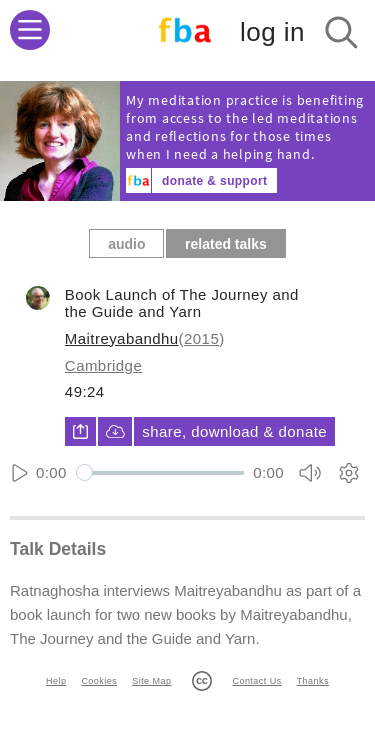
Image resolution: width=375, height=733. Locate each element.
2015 (201, 338)
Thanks (313, 681)
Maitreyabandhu (122, 338)
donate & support (214, 181)
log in (272, 32)
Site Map (151, 681)
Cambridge (103, 365)
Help (56, 681)
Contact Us (256, 681)
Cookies (99, 681)
